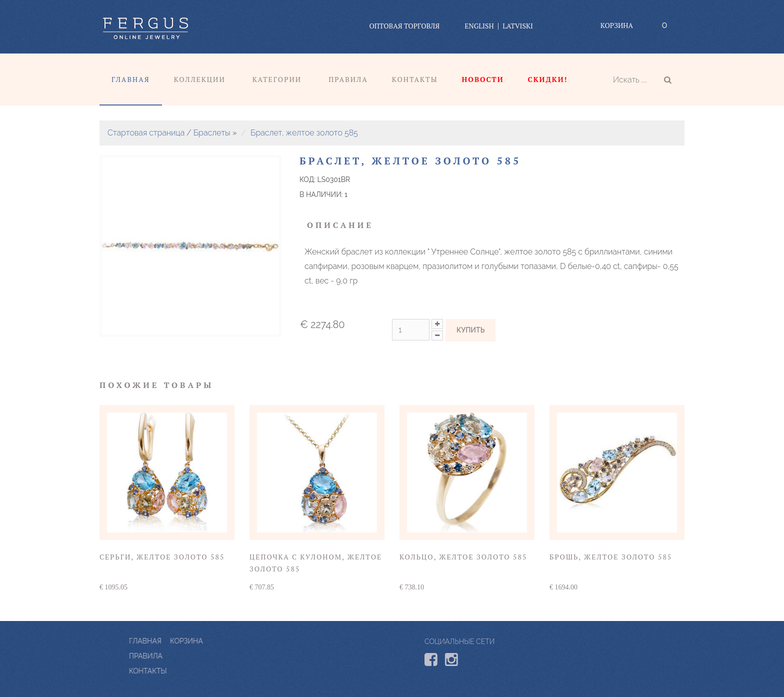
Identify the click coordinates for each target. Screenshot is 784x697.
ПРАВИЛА (191, 656)
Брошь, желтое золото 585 (611, 557)
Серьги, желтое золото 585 (162, 557)
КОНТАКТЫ (193, 671)
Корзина (617, 25)
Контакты (415, 79)
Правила (348, 79)
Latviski (518, 26)
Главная (131, 79)
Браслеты (212, 133)
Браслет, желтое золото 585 (304, 133)
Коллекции (200, 79)
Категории (277, 79)
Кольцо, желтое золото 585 (463, 557)
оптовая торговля (404, 26)
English (479, 26)
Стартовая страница (146, 133)
